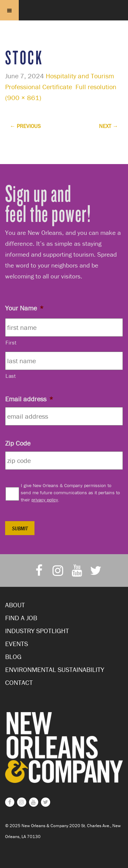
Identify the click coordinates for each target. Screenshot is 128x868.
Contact (19, 682)
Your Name (24, 308)
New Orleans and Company (64, 19)
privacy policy (45, 500)
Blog (13, 656)
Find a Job (21, 618)
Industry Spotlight (37, 631)
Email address (29, 399)
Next (109, 126)
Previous (25, 126)
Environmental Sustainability (55, 669)
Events (17, 644)
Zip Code (18, 443)
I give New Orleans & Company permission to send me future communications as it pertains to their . (70, 493)
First (11, 342)
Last (11, 376)
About (15, 605)
